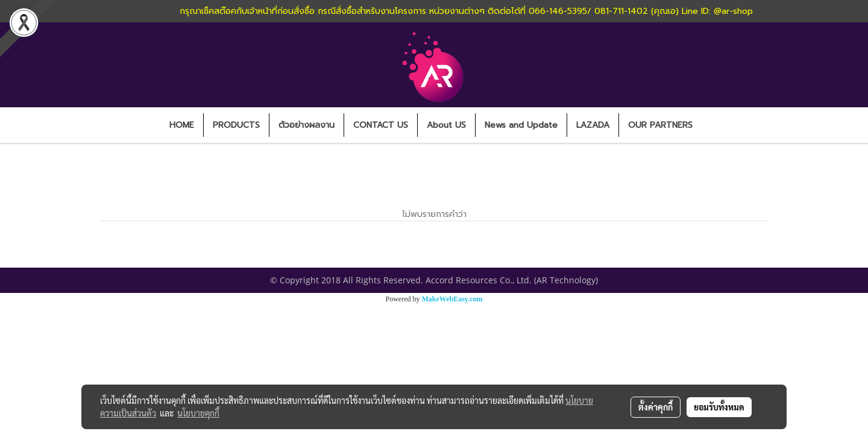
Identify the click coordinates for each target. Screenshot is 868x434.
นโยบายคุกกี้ (198, 413)
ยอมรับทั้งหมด (719, 407)
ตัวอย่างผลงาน (307, 125)
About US (446, 125)
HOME (182, 125)
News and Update (521, 125)
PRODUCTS (236, 125)
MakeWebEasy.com (452, 299)
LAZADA (593, 125)
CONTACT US (381, 125)
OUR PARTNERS (660, 125)
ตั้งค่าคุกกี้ (656, 407)
